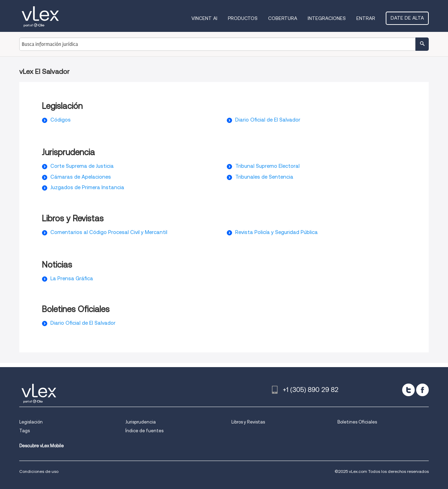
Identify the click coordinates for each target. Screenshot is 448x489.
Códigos (61, 120)
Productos (243, 18)
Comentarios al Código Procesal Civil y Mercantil (109, 232)
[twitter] (408, 390)
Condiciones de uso (39, 471)
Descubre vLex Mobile (41, 446)
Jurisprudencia (141, 422)
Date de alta (407, 18)
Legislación (31, 422)
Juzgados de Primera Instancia (87, 187)
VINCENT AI (204, 18)
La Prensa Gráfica (72, 278)
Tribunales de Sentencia (264, 177)
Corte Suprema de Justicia (82, 166)
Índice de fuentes (144, 431)
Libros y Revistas (248, 422)
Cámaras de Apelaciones (81, 177)
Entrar (366, 18)
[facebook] (422, 390)
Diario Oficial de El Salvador (268, 120)
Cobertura (283, 18)
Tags (24, 431)
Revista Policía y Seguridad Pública (276, 232)
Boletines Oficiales (357, 422)
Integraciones (327, 18)
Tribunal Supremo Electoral (267, 166)
